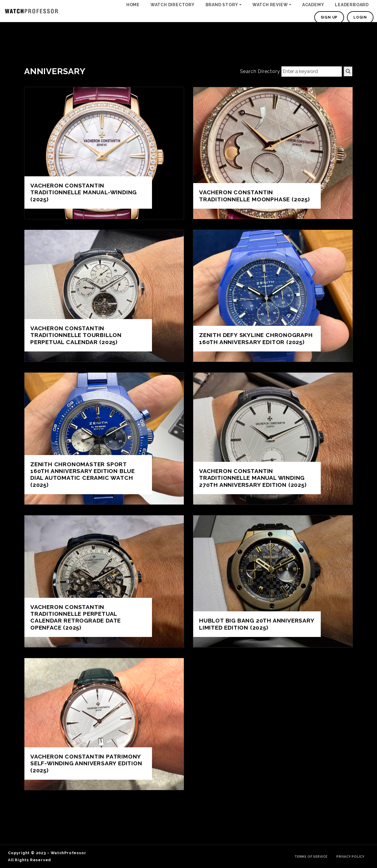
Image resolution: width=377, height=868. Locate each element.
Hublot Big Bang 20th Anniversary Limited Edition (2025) (257, 624)
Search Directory (260, 71)
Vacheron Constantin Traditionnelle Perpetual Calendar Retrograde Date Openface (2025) (76, 617)
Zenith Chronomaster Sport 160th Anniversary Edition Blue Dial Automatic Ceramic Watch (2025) (83, 474)
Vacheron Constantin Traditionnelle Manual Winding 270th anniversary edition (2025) (253, 478)
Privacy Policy (350, 857)
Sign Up (329, 17)
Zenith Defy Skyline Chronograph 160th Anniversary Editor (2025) (256, 338)
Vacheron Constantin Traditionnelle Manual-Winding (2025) (83, 192)
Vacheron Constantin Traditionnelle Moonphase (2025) (254, 196)
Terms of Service (311, 857)
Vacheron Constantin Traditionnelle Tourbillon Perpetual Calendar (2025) (76, 335)
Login (360, 17)
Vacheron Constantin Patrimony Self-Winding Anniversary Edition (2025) (86, 763)
